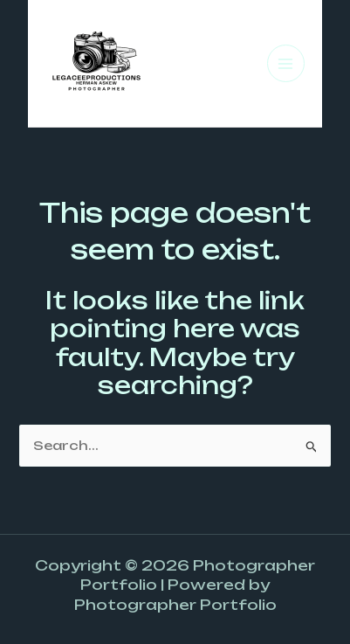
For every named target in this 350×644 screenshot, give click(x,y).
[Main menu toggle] (286, 63)
